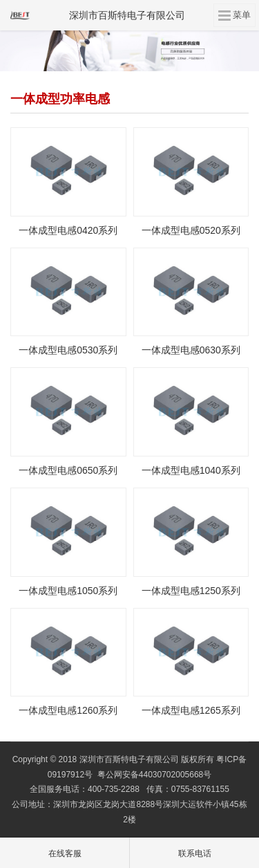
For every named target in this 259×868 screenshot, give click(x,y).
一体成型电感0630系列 (191, 350)
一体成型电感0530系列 (68, 350)
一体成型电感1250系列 (191, 591)
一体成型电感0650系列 (68, 470)
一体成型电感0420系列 (68, 230)
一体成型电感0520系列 (191, 230)
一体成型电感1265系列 (191, 710)
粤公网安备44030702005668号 (154, 775)
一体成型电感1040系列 (191, 470)
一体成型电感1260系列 (68, 710)
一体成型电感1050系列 (68, 591)
